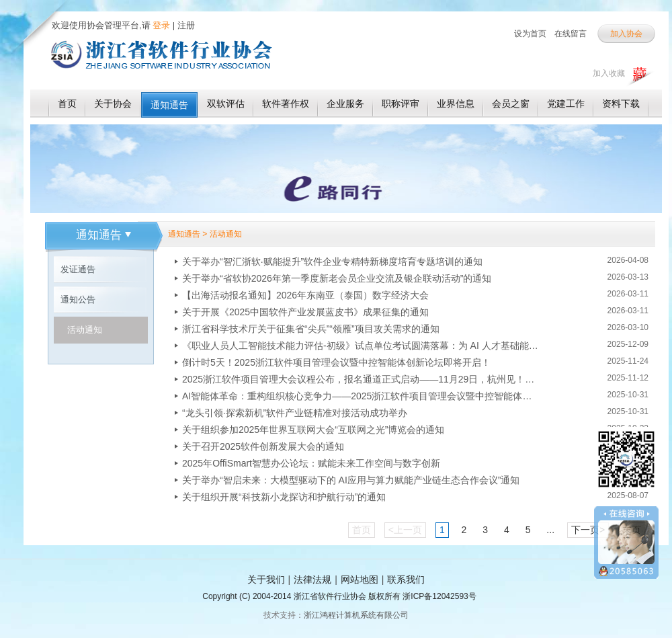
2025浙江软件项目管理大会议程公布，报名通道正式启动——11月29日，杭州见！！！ (360, 379)
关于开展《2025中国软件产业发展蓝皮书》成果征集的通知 (305, 312)
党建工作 (566, 104)
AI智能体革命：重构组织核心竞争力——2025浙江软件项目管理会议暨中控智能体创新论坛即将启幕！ (360, 396)
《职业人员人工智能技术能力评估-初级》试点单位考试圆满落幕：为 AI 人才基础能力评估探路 (360, 346)
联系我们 (406, 580)
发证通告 (78, 269)
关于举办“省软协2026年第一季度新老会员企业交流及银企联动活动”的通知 (337, 278)
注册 (186, 25)
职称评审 (401, 104)
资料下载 (621, 104)
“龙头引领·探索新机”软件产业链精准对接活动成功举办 (295, 413)
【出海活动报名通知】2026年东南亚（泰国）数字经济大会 (305, 295)
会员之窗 (511, 104)
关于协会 (113, 104)
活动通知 (85, 330)
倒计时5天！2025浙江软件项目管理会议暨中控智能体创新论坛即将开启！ (336, 362)
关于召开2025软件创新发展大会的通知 (263, 446)
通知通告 (169, 105)
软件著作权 (286, 104)
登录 (161, 25)
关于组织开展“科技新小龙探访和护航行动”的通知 (284, 497)
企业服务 (345, 104)
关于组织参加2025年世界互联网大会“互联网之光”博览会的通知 (313, 430)
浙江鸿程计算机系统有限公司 (356, 615)
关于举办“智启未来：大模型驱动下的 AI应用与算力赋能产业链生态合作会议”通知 (351, 480)
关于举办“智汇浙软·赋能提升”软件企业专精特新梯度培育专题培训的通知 (332, 262)
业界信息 (456, 104)
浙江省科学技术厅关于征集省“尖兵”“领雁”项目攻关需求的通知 (311, 329)
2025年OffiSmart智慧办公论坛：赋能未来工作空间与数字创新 (311, 463)
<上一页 (405, 530)
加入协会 (626, 34)
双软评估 (226, 104)
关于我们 (266, 580)
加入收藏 (609, 73)
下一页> (588, 530)
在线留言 (571, 34)
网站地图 (360, 580)
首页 (67, 104)
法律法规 (312, 580)
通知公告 (78, 300)
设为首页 (530, 34)
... (550, 530)
